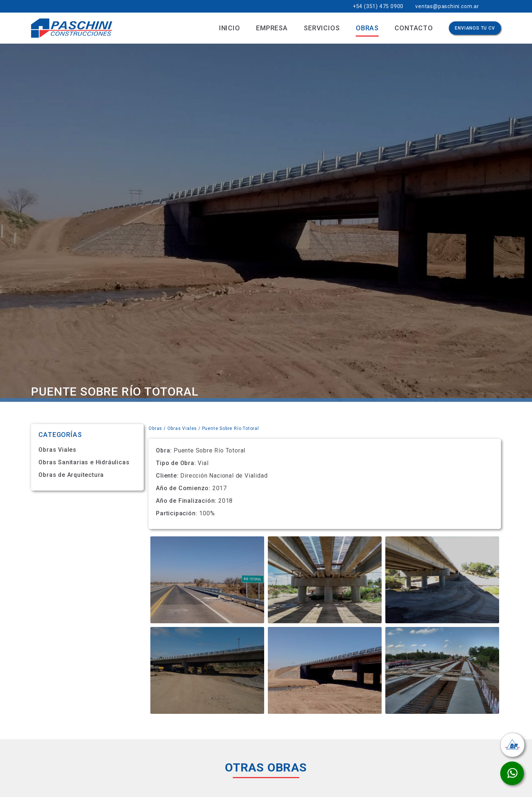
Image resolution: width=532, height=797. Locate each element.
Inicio (230, 28)
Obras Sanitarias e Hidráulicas (84, 462)
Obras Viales (57, 450)
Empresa (272, 28)
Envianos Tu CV (475, 28)
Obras (367, 28)
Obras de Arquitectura (71, 475)
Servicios (322, 28)
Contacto (414, 28)
